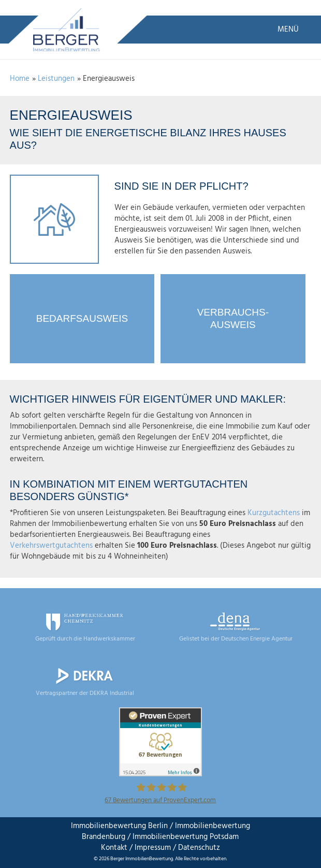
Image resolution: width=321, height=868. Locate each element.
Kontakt (114, 848)
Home (20, 79)
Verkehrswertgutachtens (51, 546)
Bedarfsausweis (82, 318)
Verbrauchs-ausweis (233, 318)
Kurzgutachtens (274, 513)
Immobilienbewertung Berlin (119, 826)
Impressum (153, 848)
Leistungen (56, 79)
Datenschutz (198, 848)
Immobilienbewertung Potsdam (186, 837)
